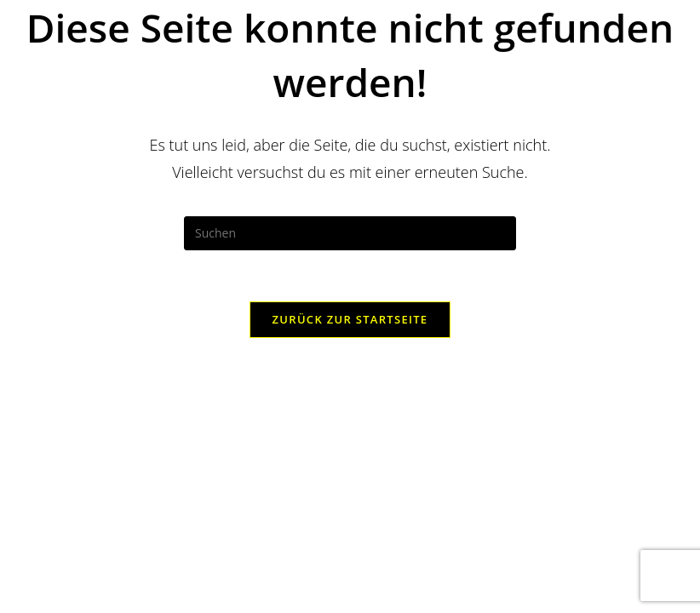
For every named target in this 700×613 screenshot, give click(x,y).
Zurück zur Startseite (350, 319)
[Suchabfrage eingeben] (350, 233)
